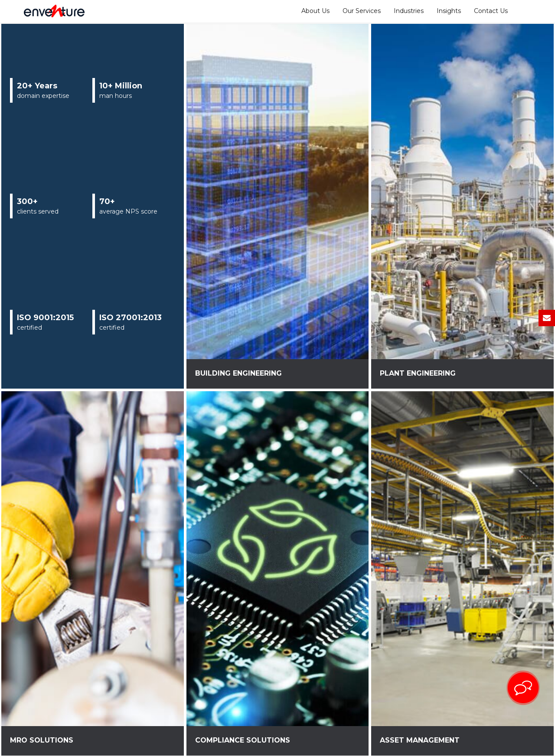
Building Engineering (238, 373)
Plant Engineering (418, 373)
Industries (409, 11)
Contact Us (491, 11)
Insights (449, 11)
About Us (315, 11)
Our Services (362, 11)
